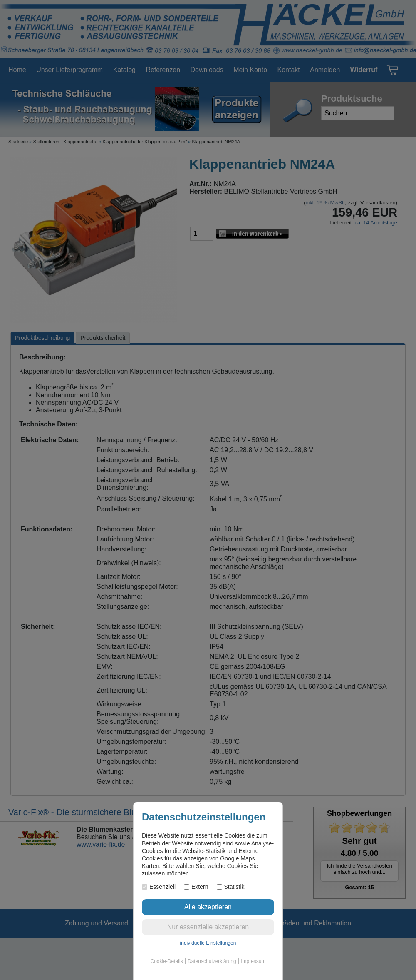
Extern (196, 887)
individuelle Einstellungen (208, 943)
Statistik (231, 887)
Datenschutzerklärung (212, 961)
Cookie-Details (167, 961)
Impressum (253, 961)
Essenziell (159, 887)
